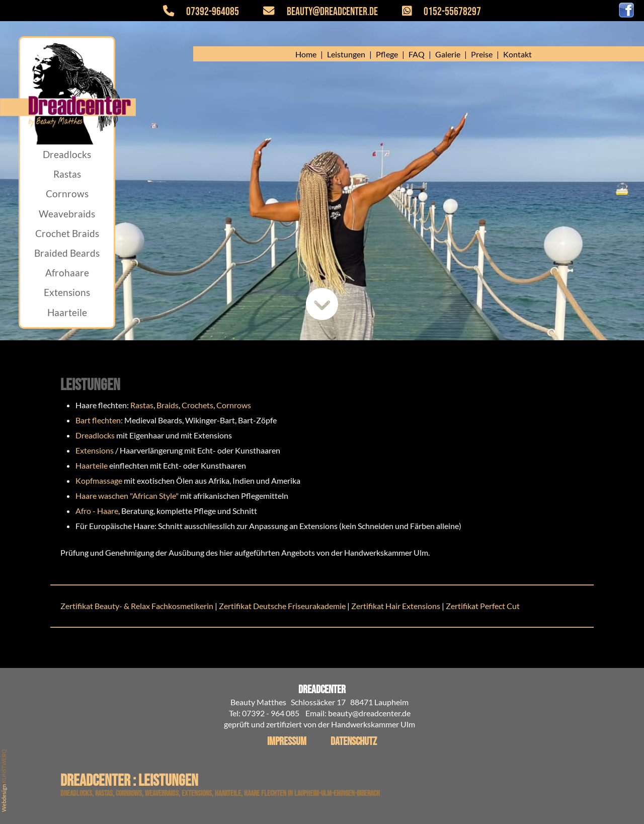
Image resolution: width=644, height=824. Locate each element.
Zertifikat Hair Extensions (396, 606)
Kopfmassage (99, 480)
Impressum (287, 742)
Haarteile (67, 312)
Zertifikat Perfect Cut (483, 606)
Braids (168, 405)
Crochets (197, 405)
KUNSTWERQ (4, 766)
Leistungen (346, 54)
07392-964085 (207, 12)
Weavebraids (67, 214)
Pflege (387, 54)
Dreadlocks (67, 154)
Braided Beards (67, 253)
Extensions (67, 292)
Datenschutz (354, 742)
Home (306, 54)
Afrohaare (67, 273)
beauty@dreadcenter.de (314, 12)
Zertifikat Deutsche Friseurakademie (283, 606)
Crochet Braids (67, 233)
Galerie (448, 54)
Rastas (67, 174)
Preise (482, 54)
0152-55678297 (436, 12)
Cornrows (67, 194)
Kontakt (517, 54)
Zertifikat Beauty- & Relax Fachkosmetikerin (137, 606)
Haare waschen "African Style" (127, 496)
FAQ (417, 54)
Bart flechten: (99, 420)
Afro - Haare (97, 511)
